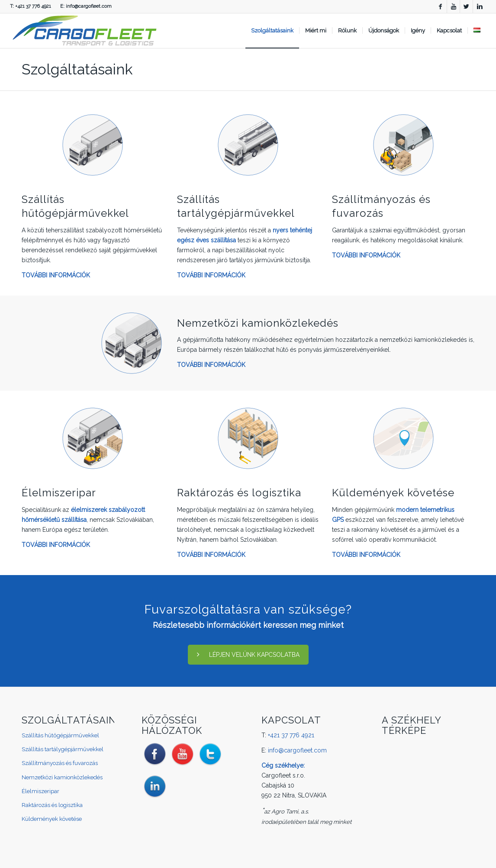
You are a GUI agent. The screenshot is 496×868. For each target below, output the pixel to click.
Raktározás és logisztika (239, 493)
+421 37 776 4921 (33, 6)
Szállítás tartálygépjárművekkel (63, 749)
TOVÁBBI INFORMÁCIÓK (56, 275)
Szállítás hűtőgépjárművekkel (60, 735)
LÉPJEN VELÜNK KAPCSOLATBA (248, 655)
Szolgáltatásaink (77, 69)
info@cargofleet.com (89, 6)
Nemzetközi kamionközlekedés (258, 323)
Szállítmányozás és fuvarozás (60, 763)
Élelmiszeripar (59, 493)
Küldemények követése (393, 493)
